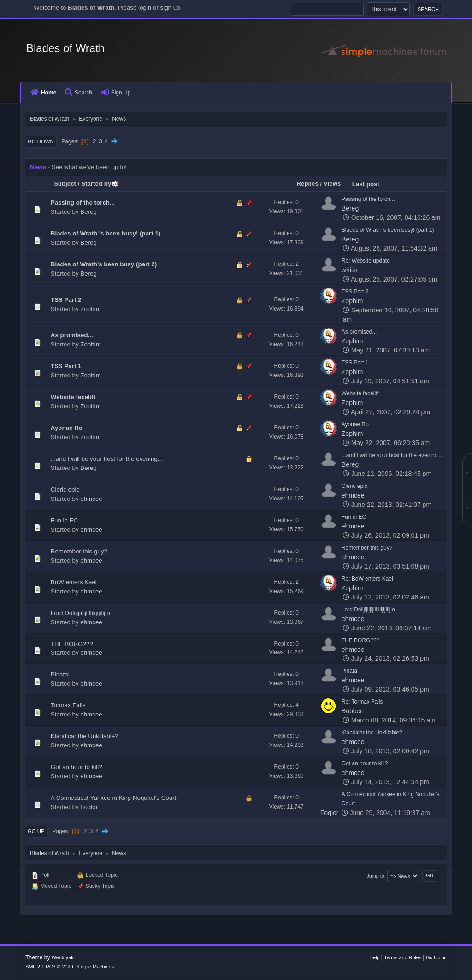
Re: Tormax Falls (362, 702)
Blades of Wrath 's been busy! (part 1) (106, 233)
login (145, 8)
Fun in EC (64, 520)
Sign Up (116, 93)
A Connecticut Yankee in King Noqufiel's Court (113, 798)
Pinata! (60, 674)
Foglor (89, 807)
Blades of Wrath (65, 48)
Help (374, 957)
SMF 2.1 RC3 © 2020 (49, 967)
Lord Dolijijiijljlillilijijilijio (80, 613)
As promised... (72, 335)
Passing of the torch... (83, 202)
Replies (307, 184)
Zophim (90, 309)
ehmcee (91, 499)
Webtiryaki (63, 957)
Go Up (36, 831)
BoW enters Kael (74, 582)
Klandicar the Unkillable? (85, 736)
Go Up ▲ (436, 957)
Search (79, 93)
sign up (170, 8)
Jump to (375, 876)
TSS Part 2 (66, 300)
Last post (366, 184)
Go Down (41, 141)
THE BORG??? (72, 644)
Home (43, 93)
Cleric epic (65, 490)
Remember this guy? (79, 551)
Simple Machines (95, 967)
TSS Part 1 (66, 366)
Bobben (353, 711)
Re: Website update (366, 261)
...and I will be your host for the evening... (107, 459)
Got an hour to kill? (77, 767)
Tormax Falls (68, 705)
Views (332, 184)
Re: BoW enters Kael (367, 579)
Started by (100, 184)
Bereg (88, 212)
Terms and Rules (403, 957)
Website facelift (73, 397)
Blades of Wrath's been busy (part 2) (104, 264)
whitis (350, 270)
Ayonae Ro (67, 428)
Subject (65, 184)
